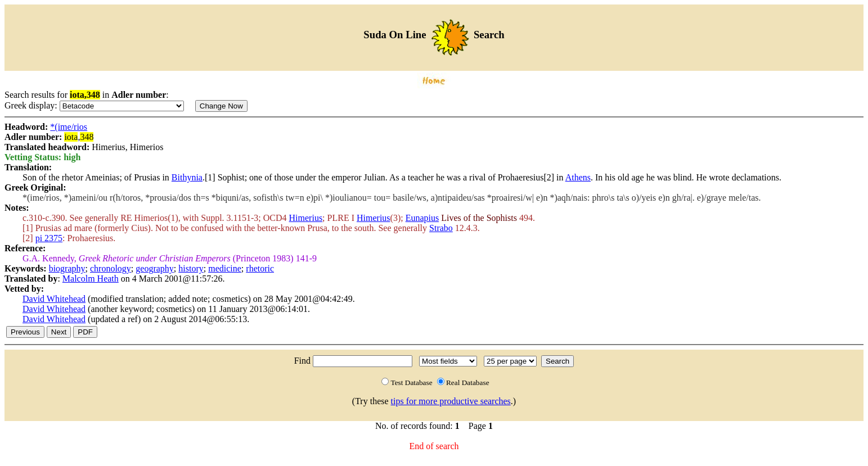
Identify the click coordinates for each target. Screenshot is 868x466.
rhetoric (260, 268)
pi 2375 (49, 238)
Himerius (306, 218)
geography (155, 268)
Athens (578, 177)
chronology (111, 268)
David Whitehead (54, 299)
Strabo (441, 228)
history (191, 268)
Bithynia (187, 177)
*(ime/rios (69, 127)
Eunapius (422, 218)
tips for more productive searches (451, 401)
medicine (225, 268)
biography (67, 268)
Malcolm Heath (91, 279)
